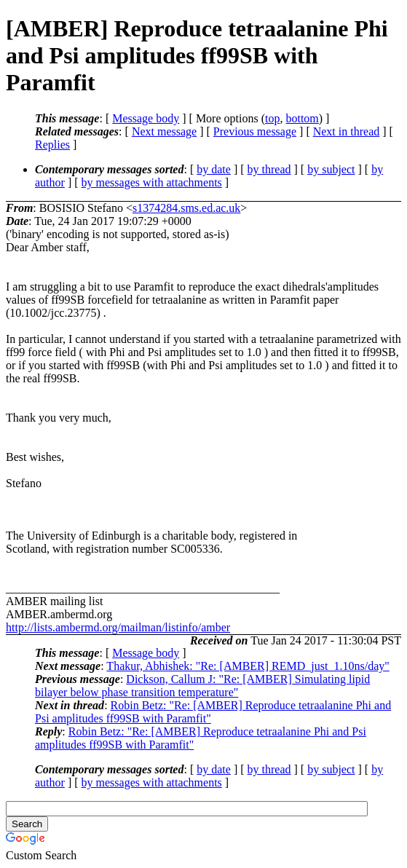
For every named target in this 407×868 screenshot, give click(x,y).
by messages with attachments (152, 182)
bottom (302, 118)
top (272, 118)
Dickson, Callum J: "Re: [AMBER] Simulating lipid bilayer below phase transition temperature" (202, 686)
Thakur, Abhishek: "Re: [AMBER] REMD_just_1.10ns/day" (248, 666)
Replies (52, 145)
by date (214, 169)
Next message (164, 131)
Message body (146, 118)
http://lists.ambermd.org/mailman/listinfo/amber (118, 627)
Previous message (255, 131)
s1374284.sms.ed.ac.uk (186, 208)
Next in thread (347, 131)
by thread (269, 169)
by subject (331, 169)
